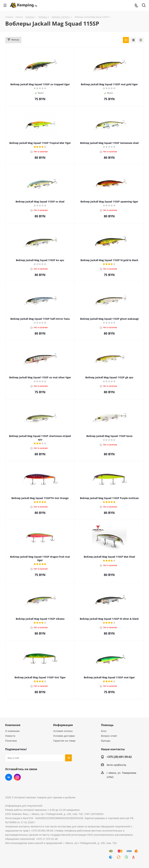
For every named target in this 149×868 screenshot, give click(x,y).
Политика (11, 741)
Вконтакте (9, 777)
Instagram (17, 777)
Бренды (106, 741)
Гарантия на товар (64, 741)
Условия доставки (64, 736)
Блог (104, 731)
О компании (12, 731)
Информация (63, 725)
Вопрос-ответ (109, 736)
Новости (10, 736)
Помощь (107, 725)
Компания (13, 725)
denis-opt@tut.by (116, 765)
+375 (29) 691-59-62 (119, 757)
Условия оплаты (63, 731)
